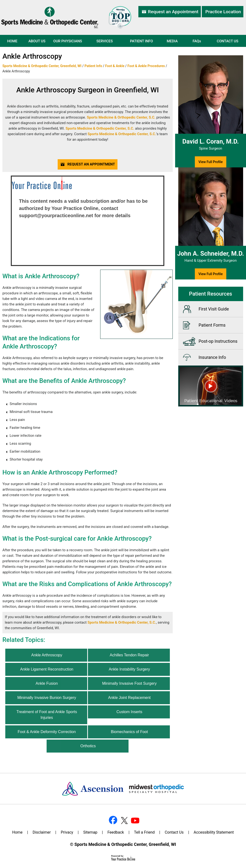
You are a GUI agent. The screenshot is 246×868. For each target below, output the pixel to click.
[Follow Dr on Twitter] (124, 820)
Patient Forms (212, 325)
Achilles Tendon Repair (129, 655)
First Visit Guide (214, 309)
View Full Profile (211, 162)
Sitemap (90, 832)
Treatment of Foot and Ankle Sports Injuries (47, 715)
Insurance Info (212, 357)
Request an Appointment (173, 12)
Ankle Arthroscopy (47, 655)
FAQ (197, 41)
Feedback (116, 832)
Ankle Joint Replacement (129, 698)
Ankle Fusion (47, 683)
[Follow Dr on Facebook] (113, 820)
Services (105, 41)
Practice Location (223, 12)
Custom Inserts (129, 712)
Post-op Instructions (218, 341)
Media (172, 41)
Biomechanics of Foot (129, 732)
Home (12, 41)
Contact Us (228, 41)
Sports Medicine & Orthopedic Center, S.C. (121, 117)
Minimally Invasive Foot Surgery (129, 683)
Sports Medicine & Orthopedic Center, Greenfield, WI (42, 66)
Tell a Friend (144, 832)
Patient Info (141, 41)
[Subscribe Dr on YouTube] (135, 820)
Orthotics (88, 746)
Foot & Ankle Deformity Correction (47, 732)
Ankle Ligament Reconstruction (47, 669)
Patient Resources (211, 294)
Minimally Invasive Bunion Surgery (47, 698)
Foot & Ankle (115, 66)
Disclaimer (42, 832)
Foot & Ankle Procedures (146, 66)
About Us (37, 41)
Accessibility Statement (214, 832)
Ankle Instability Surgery (129, 669)
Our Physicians (68, 41)
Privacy (67, 832)
